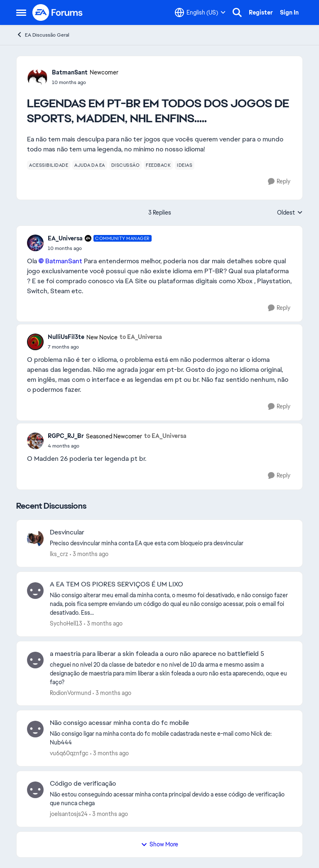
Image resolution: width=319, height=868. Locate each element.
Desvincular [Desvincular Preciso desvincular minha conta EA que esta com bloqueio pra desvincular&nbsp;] (67, 532)
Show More (159, 844)
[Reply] (279, 182)
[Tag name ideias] (185, 165)
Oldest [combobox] (290, 213)
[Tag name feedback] (158, 165)
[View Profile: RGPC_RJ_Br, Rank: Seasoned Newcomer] (35, 441)
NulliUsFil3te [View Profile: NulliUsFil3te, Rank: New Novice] (66, 337)
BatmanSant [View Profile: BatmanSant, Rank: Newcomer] (70, 72)
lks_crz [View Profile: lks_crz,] (59, 554)
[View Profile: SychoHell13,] (35, 591)
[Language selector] (200, 12)
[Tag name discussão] (126, 165)
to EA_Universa (141, 337)
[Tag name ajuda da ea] (90, 165)
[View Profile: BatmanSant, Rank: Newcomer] (37, 77)
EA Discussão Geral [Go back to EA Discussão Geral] (43, 35)
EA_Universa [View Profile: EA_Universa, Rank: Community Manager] (65, 238)
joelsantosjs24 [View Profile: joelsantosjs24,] (69, 814)
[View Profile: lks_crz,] (35, 539)
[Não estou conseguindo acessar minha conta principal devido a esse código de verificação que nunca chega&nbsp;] (171, 799)
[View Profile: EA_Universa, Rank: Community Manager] (35, 243)
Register (261, 12)
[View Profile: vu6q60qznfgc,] (35, 729)
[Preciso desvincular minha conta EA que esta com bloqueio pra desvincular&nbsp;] (171, 543)
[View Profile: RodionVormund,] (35, 660)
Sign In (289, 12)
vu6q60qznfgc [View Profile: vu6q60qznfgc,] (69, 753)
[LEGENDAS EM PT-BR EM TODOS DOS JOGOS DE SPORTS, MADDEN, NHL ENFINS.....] (100, 248)
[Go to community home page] (58, 12)
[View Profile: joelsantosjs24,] (35, 790)
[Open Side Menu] (21, 12)
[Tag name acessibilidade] (49, 165)
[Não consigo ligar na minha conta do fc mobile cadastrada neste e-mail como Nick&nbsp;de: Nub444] (171, 738)
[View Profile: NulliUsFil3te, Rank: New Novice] (35, 342)
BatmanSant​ (64, 261)
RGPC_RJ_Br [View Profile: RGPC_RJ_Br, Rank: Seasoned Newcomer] (66, 436)
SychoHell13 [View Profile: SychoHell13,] (66, 623)
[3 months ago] (89, 554)
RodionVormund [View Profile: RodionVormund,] (70, 692)
